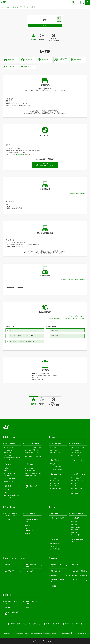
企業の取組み (30, 608)
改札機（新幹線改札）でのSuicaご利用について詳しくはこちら (67, 318)
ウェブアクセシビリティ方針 (79, 633)
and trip (52, 478)
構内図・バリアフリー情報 (53, 40)
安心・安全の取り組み (10, 498)
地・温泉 (73, 486)
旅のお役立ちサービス (78, 474)
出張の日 (27, 526)
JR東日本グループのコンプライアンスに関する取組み (57, 633)
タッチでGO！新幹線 (56, 549)
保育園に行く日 (29, 531)
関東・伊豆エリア (55, 450)
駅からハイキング (76, 489)
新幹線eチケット (9, 453)
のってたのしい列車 (10, 478)
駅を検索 (27, 7)
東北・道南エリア (55, 447)
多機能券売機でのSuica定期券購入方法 (74, 279)
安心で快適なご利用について (11, 602)
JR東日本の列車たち (10, 481)
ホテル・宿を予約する (56, 469)
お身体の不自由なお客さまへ (12, 495)
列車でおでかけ (75, 450)
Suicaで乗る (54, 540)
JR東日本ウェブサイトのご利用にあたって (13, 633)
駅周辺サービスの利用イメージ (32, 521)
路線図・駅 (8, 486)
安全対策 (7, 608)
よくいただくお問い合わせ (33, 624)
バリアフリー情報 (15, 624)
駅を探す (7, 490)
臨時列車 (7, 471)
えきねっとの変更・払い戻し (33, 452)
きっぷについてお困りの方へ (33, 447)
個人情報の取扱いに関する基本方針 (34, 633)
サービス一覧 (9, 520)
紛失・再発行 (75, 524)
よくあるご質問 (75, 535)
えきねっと (7, 450)
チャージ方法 (75, 530)
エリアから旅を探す (57, 443)
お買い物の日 (29, 528)
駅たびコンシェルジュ (77, 481)
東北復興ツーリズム (56, 489)
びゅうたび (53, 486)
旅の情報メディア (56, 474)
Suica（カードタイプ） (58, 518)
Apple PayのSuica (30, 471)
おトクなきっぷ (8, 447)
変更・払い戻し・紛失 (32, 443)
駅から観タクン (75, 494)
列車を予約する (54, 464)
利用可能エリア (54, 544)
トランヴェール (54, 483)
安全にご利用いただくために (32, 602)
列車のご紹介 (9, 464)
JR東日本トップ (5, 7)
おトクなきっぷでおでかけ (78, 447)
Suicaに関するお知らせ (78, 541)
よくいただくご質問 (30, 450)
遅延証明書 (7, 476)
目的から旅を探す (77, 443)
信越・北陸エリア (55, 453)
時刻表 (42, 40)
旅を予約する (55, 460)
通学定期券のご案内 (30, 476)
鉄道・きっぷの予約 (17, 7)
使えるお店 (74, 532)
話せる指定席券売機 (19, 154)
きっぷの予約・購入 (11, 443)
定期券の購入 (30, 464)
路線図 (6, 492)
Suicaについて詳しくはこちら (76, 316)
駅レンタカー (75, 483)
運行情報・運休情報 (10, 473)
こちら (57, 110)
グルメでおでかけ (76, 453)
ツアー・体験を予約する (57, 467)
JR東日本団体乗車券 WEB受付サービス (12, 458)
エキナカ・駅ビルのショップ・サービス (11, 514)
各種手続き (74, 522)
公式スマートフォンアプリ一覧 (73, 624)
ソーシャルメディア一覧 (52, 624)
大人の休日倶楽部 (76, 478)
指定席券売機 (8, 455)
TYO (72, 491)
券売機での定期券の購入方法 (33, 473)
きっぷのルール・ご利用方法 (33, 457)
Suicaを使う (75, 518)
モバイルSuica (29, 468)
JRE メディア (54, 481)
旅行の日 (27, 533)
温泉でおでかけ (75, 455)
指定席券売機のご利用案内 (77, 193)
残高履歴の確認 (75, 527)
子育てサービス (30, 513)
